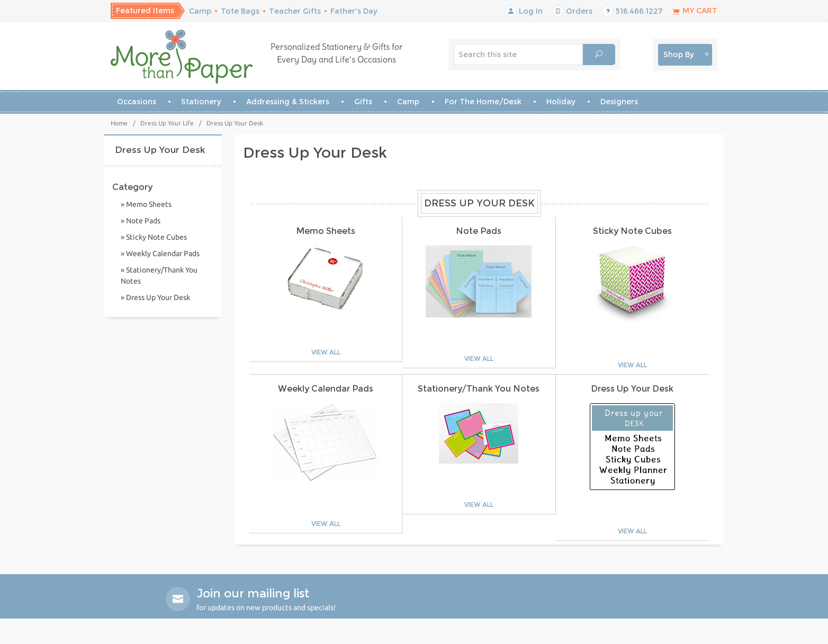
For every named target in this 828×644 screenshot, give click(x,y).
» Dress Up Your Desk (155, 297)
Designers (619, 102)
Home (119, 123)
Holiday (561, 102)
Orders (572, 11)
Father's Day (354, 11)
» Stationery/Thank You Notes (159, 275)
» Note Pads (141, 221)
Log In (524, 11)
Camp (200, 11)
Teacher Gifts (295, 11)
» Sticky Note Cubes (154, 237)
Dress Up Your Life (167, 123)
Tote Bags (240, 11)
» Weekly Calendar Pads (160, 253)
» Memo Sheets (146, 204)
